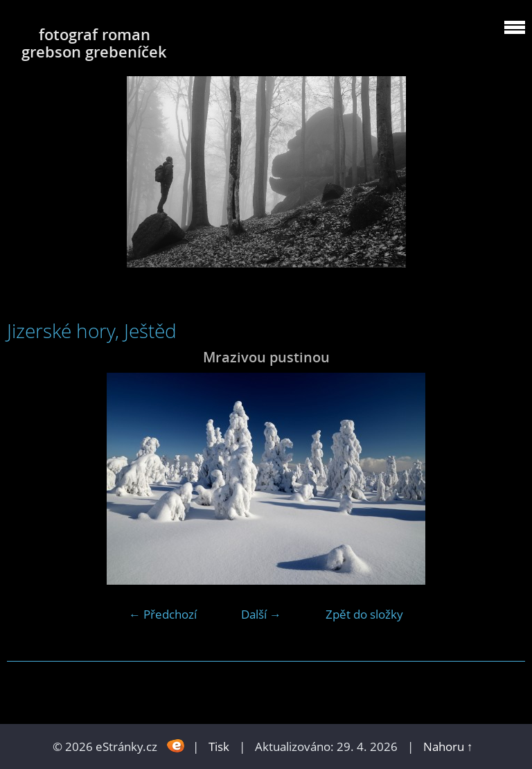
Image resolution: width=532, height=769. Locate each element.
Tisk (219, 746)
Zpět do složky (364, 614)
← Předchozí (163, 614)
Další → (261, 614)
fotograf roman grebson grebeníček (94, 43)
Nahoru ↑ (448, 746)
